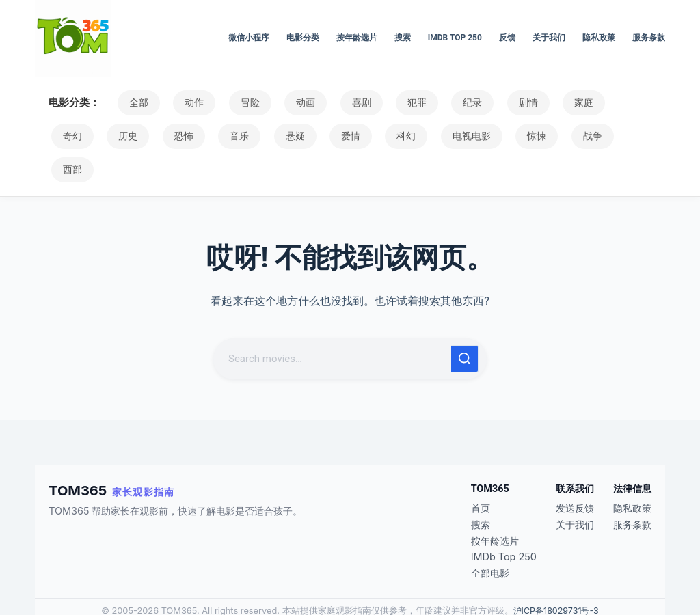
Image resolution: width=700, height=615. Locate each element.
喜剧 (338, 102)
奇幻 (591, 102)
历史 (70, 136)
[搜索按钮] (465, 325)
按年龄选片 (357, 38)
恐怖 (120, 136)
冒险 (237, 102)
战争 (494, 136)
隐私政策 (599, 38)
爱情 (272, 136)
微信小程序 (249, 38)
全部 (136, 102)
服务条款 (649, 38)
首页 (481, 475)
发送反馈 (575, 475)
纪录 (440, 102)
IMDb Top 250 (455, 38)
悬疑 (221, 136)
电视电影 (383, 136)
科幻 (323, 136)
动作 (187, 102)
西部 (544, 136)
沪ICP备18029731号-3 (556, 577)
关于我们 (549, 38)
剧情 (490, 102)
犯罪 (389, 102)
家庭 (541, 102)
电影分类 (303, 38)
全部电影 (490, 539)
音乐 (171, 136)
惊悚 (443, 136)
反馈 (507, 38)
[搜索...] (334, 325)
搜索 (403, 38)
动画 (288, 102)
